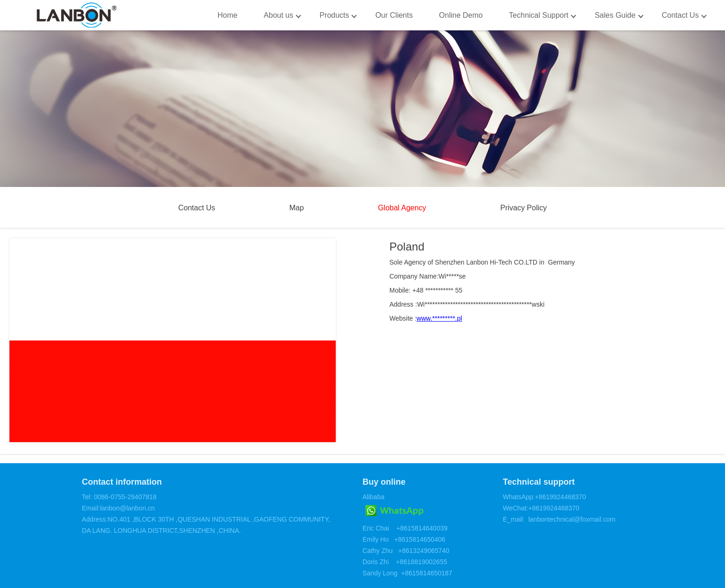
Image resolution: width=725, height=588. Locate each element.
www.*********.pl (439, 318)
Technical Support (539, 15)
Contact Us (680, 15)
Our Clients (394, 15)
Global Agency (402, 208)
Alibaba (373, 497)
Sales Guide (615, 15)
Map (296, 208)
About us (279, 15)
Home (228, 15)
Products (334, 15)
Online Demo (461, 15)
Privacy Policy (523, 208)
